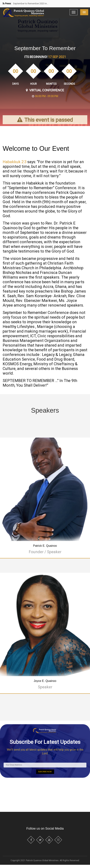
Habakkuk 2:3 (15, 162)
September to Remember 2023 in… (31, 3)
